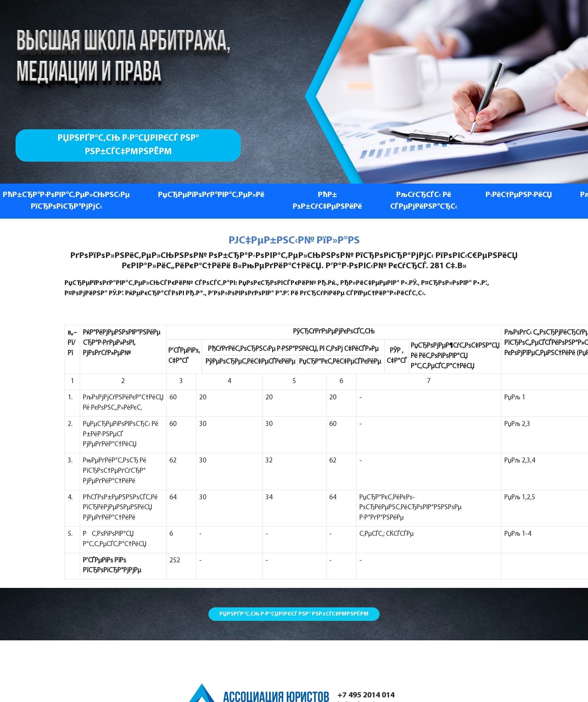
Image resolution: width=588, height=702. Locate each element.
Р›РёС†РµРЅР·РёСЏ (519, 195)
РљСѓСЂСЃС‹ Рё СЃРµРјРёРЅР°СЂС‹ (424, 201)
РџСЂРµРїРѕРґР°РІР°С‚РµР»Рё (211, 195)
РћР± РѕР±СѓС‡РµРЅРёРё (327, 201)
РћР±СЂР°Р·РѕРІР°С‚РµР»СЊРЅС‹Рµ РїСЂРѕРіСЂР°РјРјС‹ (66, 201)
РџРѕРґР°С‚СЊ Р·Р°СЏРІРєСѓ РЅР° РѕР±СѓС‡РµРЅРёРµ (128, 145)
